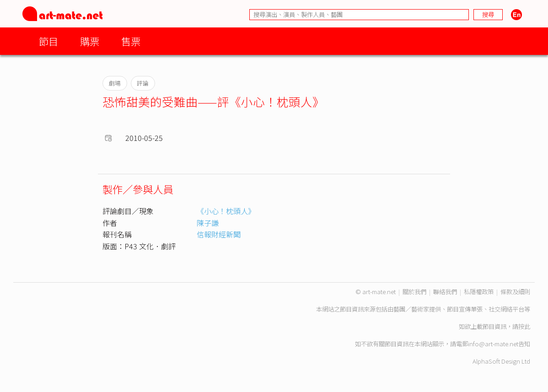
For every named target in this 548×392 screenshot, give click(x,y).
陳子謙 (208, 223)
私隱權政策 (479, 292)
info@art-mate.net (493, 344)
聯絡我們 (445, 292)
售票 (131, 41)
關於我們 (414, 292)
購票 (90, 41)
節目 (48, 41)
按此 (524, 326)
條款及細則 (515, 292)
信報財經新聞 (219, 234)
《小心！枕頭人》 (226, 211)
